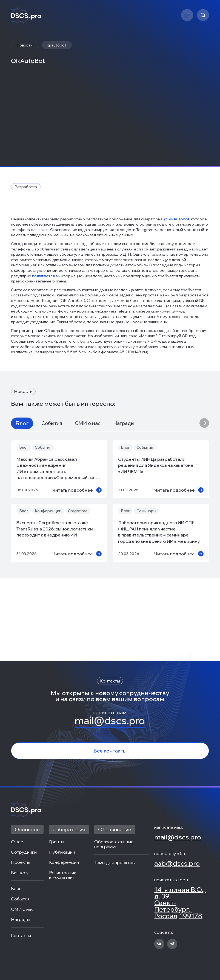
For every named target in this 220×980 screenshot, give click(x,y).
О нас (17, 842)
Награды (124, 505)
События (52, 505)
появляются (44, 358)
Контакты (21, 936)
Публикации (62, 852)
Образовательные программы (114, 844)
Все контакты (110, 751)
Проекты (21, 862)
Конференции (64, 862)
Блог (22, 505)
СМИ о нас (88, 505)
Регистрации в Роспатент (63, 875)
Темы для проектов (115, 863)
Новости (25, 45)
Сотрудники (24, 852)
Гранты (57, 842)
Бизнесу (20, 873)
